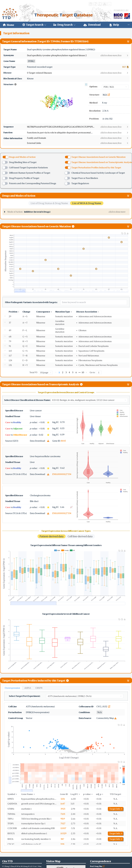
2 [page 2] (63, 372)
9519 (63, 819)
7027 (63, 823)
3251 (63, 799)
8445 (63, 441)
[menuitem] (9, 25)
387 (62, 839)
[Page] (99, 372)
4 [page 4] (69, 372)
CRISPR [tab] (39, 688)
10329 (63, 833)
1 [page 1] (59, 372)
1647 (63, 804)
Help (114, 25)
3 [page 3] (66, 372)
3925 (63, 809)
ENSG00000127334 (62, 474)
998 (62, 844)
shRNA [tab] (28, 688)
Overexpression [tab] (12, 688)
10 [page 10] (83, 372)
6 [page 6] (76, 372)
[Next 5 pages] (80, 372)
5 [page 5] (73, 372)
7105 (63, 814)
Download (92, 25)
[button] (78, 55)
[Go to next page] (86, 372)
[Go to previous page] (56, 372)
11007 (63, 828)
